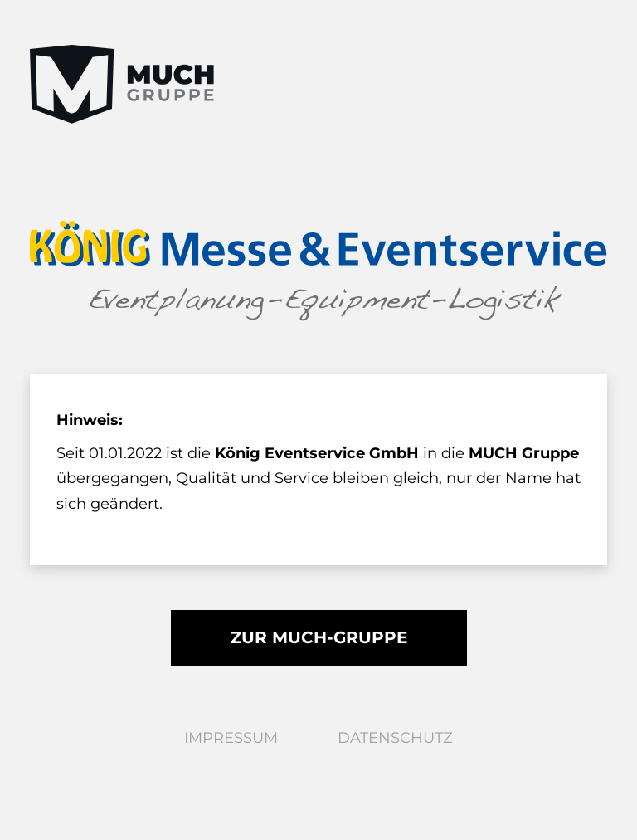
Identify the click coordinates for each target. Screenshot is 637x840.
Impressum (231, 738)
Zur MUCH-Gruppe (319, 637)
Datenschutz (395, 738)
